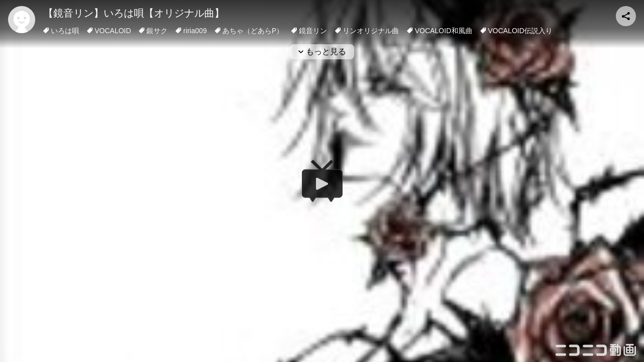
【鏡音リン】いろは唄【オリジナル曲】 (134, 13)
